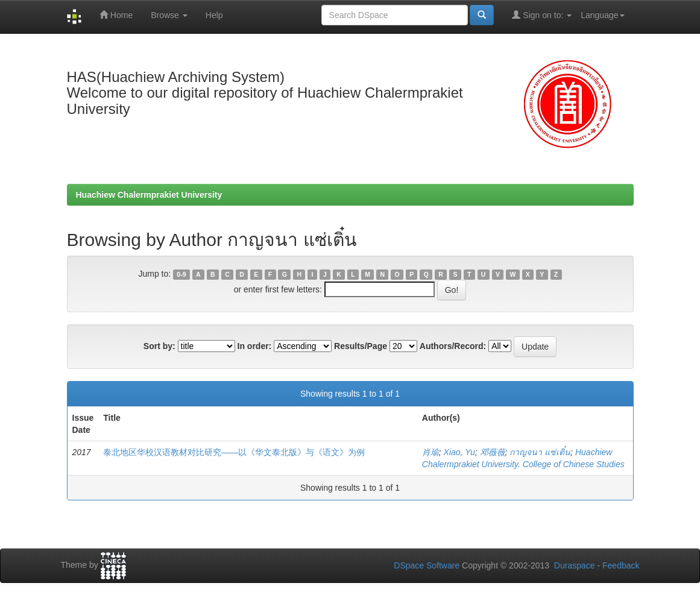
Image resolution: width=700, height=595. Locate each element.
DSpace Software (427, 565)
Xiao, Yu (459, 452)
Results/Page (361, 346)
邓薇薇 (493, 452)
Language (602, 15)
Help (214, 15)
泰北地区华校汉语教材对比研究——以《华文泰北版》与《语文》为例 (234, 452)
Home (116, 15)
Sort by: (159, 346)
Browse (169, 15)
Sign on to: (542, 15)
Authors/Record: (453, 346)
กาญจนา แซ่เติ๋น (540, 452)
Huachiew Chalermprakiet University (149, 195)
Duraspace (575, 565)
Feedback (621, 565)
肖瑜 (430, 452)
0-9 (181, 274)
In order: (255, 346)
